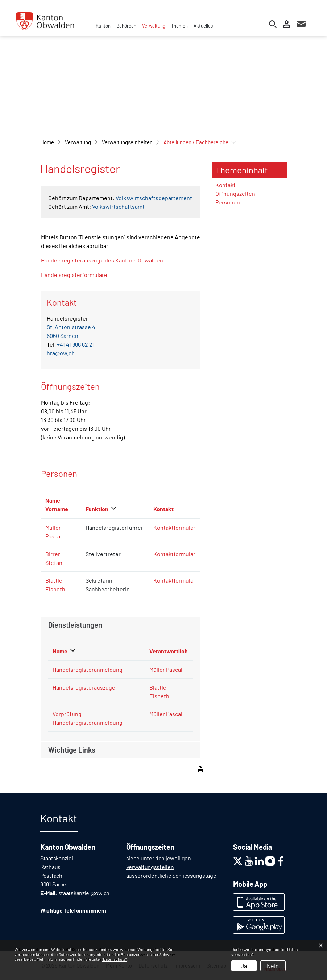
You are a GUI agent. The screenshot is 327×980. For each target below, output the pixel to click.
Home (47, 142)
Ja (244, 966)
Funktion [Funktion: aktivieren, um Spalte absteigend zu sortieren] (97, 509)
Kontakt (225, 185)
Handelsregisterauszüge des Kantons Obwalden (106, 260)
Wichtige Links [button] (72, 750)
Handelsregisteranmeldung (88, 669)
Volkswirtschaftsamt (118, 206)
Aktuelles (203, 26)
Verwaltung (154, 26)
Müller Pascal (166, 669)
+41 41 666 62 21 (76, 344)
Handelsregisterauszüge (84, 687)
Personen (228, 202)
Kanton (103, 26)
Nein (273, 966)
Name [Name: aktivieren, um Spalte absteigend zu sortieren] (60, 651)
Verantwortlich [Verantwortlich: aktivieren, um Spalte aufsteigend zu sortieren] (169, 651)
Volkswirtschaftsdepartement (154, 198)
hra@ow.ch (61, 353)
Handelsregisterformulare (74, 275)
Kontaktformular (174, 527)
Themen (179, 26)
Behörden (126, 26)
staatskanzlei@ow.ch (84, 893)
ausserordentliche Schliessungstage (171, 875)
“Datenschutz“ (114, 959)
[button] (78, 142)
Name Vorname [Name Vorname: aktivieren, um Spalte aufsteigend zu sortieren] (57, 505)
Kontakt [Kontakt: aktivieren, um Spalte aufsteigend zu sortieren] (163, 509)
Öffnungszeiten (235, 193)
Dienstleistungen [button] (75, 625)
